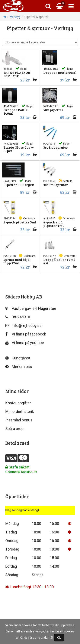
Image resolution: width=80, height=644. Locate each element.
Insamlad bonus (19, 420)
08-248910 (18, 317)
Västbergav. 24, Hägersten (31, 308)
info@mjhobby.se (23, 326)
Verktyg (15, 17)
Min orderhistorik (20, 411)
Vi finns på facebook (26, 334)
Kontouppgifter (18, 403)
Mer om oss (19, 367)
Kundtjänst (18, 358)
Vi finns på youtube (25, 343)
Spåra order (15, 429)
